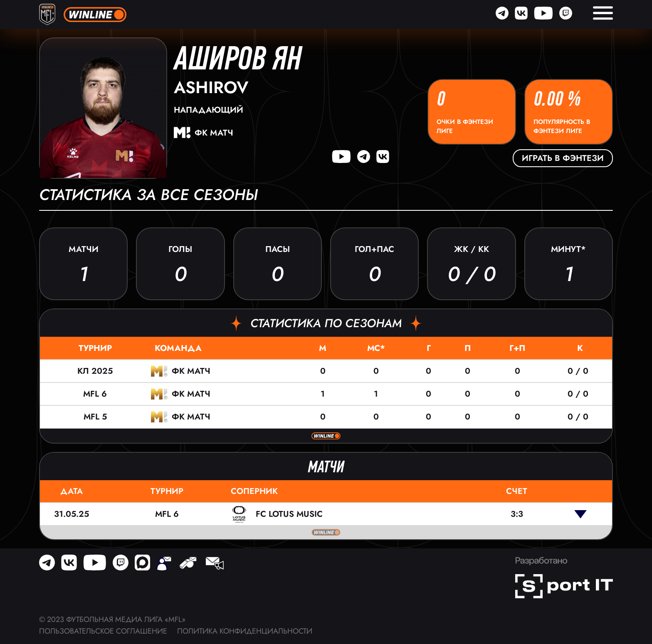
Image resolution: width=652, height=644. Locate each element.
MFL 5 (95, 417)
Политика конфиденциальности (245, 631)
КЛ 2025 (95, 371)
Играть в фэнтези (563, 158)
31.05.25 (72, 514)
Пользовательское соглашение (103, 631)
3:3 (517, 514)
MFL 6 (95, 394)
